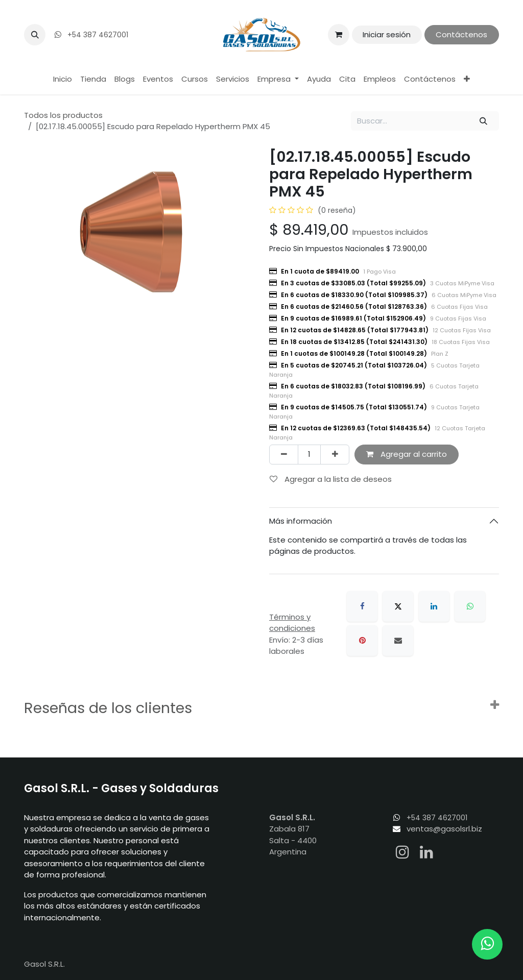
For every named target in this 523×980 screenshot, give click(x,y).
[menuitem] (63, 79)
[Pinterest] (362, 641)
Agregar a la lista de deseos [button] (331, 479)
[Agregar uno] (335, 455)
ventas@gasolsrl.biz (444, 829)
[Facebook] (362, 606)
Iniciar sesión (387, 34)
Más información (301, 521)
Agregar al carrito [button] (407, 454)
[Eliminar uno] (284, 455)
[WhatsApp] (470, 606)
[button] (35, 35)
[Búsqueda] (484, 121)
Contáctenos (461, 34)
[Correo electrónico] (398, 641)
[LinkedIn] (434, 606)
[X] (398, 606)
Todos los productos (63, 115)
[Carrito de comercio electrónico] (339, 35)
